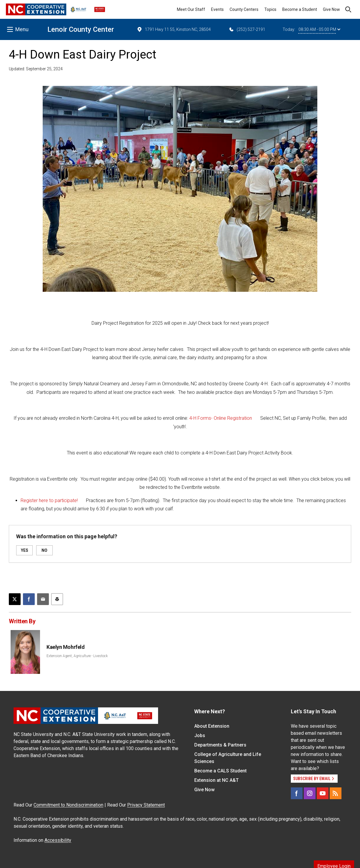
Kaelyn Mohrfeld (65, 647)
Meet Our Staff (191, 9)
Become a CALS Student (220, 771)
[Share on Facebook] (29, 599)
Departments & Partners (220, 745)
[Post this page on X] (15, 599)
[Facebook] (297, 793)
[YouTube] (323, 793)
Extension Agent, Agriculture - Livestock (77, 656)
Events (217, 9)
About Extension (212, 726)
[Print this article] (57, 599)
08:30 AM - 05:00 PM (319, 29)
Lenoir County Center (81, 29)
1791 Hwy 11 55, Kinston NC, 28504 (174, 29)
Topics (270, 9)
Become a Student (300, 9)
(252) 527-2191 (247, 29)
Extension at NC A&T (217, 780)
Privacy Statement (146, 805)
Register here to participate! (49, 500)
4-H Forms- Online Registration (221, 418)
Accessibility (58, 840)
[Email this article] (43, 599)
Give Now (331, 9)
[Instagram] (310, 793)
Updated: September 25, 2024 (36, 69)
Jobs (200, 735)
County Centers (244, 9)
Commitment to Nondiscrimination (68, 805)
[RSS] (336, 793)
